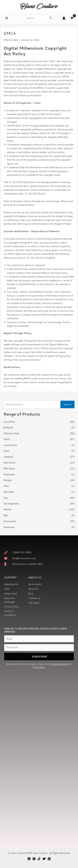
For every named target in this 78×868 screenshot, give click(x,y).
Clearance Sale (11, 433)
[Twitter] (44, 859)
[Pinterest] (49, 859)
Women (8, 509)
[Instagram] (34, 859)
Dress (7, 439)
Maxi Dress (9, 463)
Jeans (7, 451)
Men (6, 515)
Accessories (10, 521)
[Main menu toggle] (7, 18)
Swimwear (9, 527)
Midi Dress (9, 468)
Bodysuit (8, 427)
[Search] (51, 18)
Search (67, 404)
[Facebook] (29, 859)
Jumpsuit (8, 457)
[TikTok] (39, 859)
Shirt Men (9, 492)
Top (6, 498)
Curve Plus (9, 422)
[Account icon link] (64, 18)
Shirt (6, 486)
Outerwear (9, 474)
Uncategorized (11, 503)
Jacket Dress (10, 445)
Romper (8, 480)
